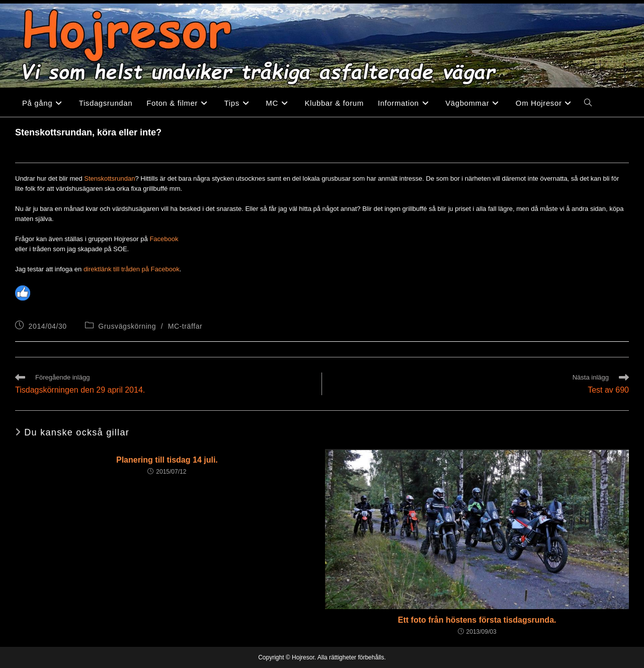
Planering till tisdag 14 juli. (167, 460)
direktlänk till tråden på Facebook (132, 269)
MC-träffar (185, 326)
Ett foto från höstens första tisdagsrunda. (477, 620)
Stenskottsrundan (109, 178)
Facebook (164, 239)
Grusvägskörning (127, 326)
